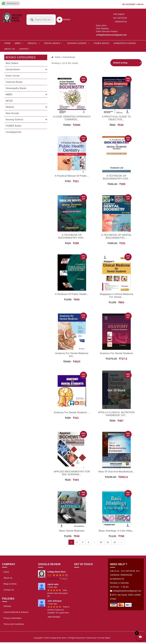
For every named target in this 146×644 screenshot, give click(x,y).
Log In (140, 4)
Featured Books (14, 82)
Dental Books (54, 43)
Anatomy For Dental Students (116, 353)
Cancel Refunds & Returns (16, 612)
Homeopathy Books (125, 43)
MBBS (19, 43)
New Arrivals (12, 113)
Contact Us (9, 590)
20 (101, 542)
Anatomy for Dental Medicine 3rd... (72, 355)
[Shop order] (126, 63)
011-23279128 (120, 18)
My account (129, 4)
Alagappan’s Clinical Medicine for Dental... (116, 296)
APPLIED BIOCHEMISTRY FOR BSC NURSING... (72, 473)
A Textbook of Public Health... (72, 294)
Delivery (7, 606)
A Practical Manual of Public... (72, 176)
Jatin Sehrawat (54, 601)
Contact (24, 49)
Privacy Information (13, 618)
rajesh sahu (53, 584)
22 (115, 542)
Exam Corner (13, 76)
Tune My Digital (103, 638)
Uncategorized (13, 132)
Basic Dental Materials (72, 531)
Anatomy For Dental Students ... (72, 412)
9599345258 (126, 575)
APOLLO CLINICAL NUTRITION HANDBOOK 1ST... (116, 414)
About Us (10, 49)
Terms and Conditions (14, 624)
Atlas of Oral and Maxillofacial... (116, 472)
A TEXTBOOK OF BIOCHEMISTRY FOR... (116, 177)
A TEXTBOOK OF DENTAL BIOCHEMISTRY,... (116, 236)
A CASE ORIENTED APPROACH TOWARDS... (72, 118)
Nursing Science (78, 43)
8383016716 (121, 22)
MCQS (9, 101)
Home (7, 43)
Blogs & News (10, 584)
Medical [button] (34, 43)
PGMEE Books (102, 43)
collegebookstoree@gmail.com (111, 35)
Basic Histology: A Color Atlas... (116, 531)
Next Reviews (54, 617)
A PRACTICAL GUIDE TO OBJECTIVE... (116, 118)
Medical (10, 107)
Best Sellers (12, 63)
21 (108, 542)
